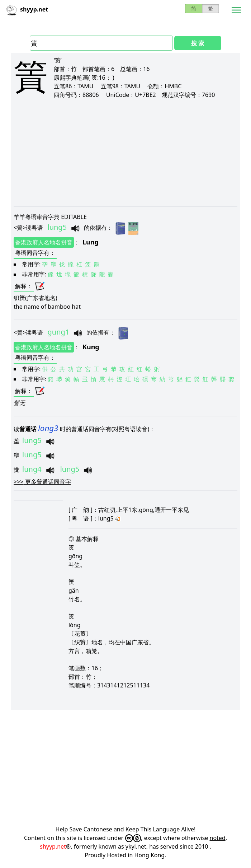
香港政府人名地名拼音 (44, 242)
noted (218, 838)
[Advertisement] (126, 152)
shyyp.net (53, 846)
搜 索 (198, 43)
